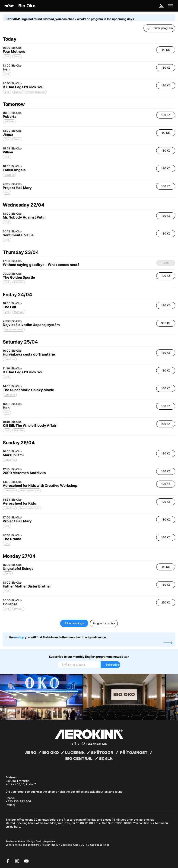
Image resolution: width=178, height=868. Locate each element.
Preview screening (36, 92)
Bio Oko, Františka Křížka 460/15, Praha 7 (21, 783)
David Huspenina (45, 841)
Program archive (104, 623)
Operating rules (70, 845)
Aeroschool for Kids (29, 490)
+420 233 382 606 (18, 801)
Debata (18, 92)
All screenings (74, 623)
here (17, 827)
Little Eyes (10, 359)
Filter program (159, 28)
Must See (9, 175)
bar (47, 823)
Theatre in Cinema (14, 330)
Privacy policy (50, 845)
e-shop (19, 637)
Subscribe (113, 665)
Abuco (21, 841)
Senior (17, 56)
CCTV (85, 845)
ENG (7, 56)
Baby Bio (9, 121)
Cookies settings (100, 845)
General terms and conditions (23, 845)
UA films (18, 609)
